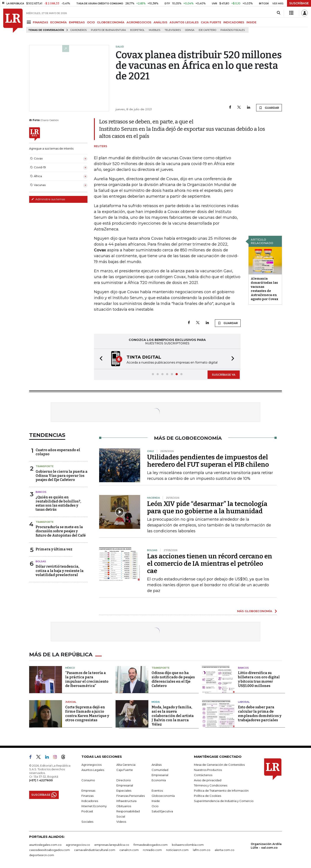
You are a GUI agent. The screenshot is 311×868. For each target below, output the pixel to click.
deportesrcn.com (42, 855)
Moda (156, 702)
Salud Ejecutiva (162, 811)
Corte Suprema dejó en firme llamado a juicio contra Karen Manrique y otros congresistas (87, 714)
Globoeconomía (163, 796)
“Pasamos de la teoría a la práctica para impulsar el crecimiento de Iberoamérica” (87, 679)
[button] (100, 359)
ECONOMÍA (59, 22)
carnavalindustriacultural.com (95, 850)
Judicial (71, 702)
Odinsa (190, 30)
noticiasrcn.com (177, 850)
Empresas (88, 791)
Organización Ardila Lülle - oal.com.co (266, 846)
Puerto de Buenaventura (108, 30)
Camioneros (79, 30)
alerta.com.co (225, 850)
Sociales (87, 822)
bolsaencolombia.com (188, 845)
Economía (159, 780)
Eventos (157, 791)
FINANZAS (40, 22)
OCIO (91, 22)
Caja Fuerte (125, 770)
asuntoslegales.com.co (45, 845)
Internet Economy (94, 806)
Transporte (45, 466)
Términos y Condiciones (211, 785)
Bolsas (41, 561)
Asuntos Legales (93, 770)
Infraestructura (126, 801)
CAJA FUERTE (211, 22)
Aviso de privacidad (208, 780)
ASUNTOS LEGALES (184, 22)
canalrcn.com (129, 850)
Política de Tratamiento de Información (221, 791)
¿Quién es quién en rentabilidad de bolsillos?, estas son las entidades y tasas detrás (58, 503)
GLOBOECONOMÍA (111, 22)
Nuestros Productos (208, 770)
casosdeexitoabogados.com (49, 850)
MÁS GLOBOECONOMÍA (255, 611)
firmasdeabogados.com (151, 845)
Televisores (173, 30)
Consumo (88, 780)
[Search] (278, 13)
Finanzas (87, 796)
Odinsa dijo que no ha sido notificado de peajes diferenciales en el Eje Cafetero (173, 679)
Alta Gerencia (126, 765)
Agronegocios (91, 765)
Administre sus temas (48, 199)
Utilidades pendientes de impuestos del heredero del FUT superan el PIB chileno (208, 461)
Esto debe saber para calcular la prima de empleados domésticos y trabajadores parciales (260, 714)
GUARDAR (269, 108)
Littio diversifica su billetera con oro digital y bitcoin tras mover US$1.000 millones (259, 679)
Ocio (155, 806)
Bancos (41, 492)
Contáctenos (203, 775)
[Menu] (29, 22)
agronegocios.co (78, 845)
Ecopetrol (137, 30)
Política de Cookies (208, 796)
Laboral (244, 702)
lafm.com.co (202, 850)
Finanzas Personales (131, 796)
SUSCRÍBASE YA (224, 375)
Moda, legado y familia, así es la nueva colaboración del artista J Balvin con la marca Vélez (173, 716)
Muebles (155, 30)
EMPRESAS (77, 22)
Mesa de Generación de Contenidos (219, 765)
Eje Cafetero (207, 30)
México (70, 668)
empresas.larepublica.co (112, 845)
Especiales (124, 791)
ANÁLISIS (160, 22)
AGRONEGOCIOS (139, 22)
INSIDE (251, 22)
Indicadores (90, 801)
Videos (121, 822)
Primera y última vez (54, 549)
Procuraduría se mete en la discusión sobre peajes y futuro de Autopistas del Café (61, 531)
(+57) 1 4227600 (41, 780)
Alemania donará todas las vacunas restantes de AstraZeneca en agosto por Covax (265, 289)
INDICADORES (234, 22)
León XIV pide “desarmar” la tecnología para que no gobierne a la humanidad (207, 507)
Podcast (87, 811)
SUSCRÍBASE (299, 3)
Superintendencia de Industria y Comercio (224, 801)
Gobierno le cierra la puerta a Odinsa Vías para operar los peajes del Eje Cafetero (62, 476)
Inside (156, 801)
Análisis (157, 765)
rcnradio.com (152, 850)
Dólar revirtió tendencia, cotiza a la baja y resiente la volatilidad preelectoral (60, 571)
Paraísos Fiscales (233, 30)
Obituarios (124, 806)
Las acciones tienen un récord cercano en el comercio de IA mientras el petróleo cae (210, 564)
